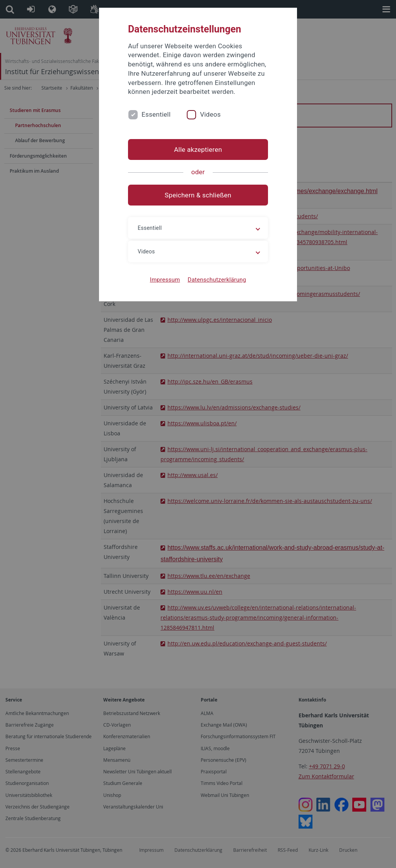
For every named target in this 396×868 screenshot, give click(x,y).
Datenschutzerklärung (217, 280)
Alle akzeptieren (198, 149)
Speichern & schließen (198, 195)
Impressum (165, 280)
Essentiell (156, 114)
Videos (210, 114)
